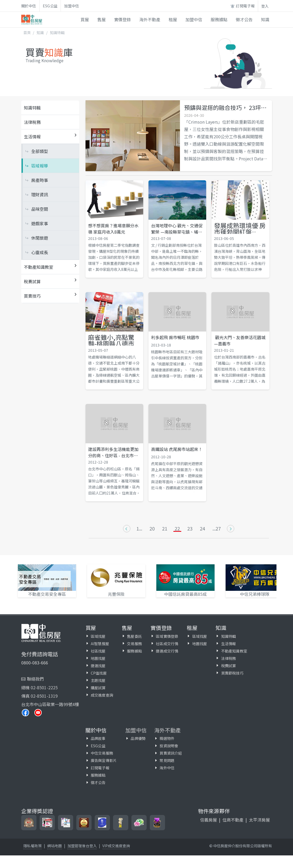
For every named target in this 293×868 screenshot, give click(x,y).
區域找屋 (98, 636)
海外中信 (167, 768)
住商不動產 (233, 820)
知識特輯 (57, 33)
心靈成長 (40, 252)
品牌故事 (98, 738)
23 (190, 529)
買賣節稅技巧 (232, 673)
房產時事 (40, 180)
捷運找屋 (98, 666)
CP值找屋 (99, 673)
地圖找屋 (98, 658)
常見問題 (167, 760)
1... (139, 529)
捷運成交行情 (167, 651)
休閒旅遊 (40, 238)
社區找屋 (98, 651)
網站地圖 (55, 846)
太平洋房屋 (259, 820)
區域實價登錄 (167, 636)
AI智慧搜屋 (100, 644)
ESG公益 (50, 6)
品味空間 (40, 209)
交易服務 (134, 644)
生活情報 (229, 644)
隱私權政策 (33, 846)
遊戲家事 (40, 223)
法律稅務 (32, 122)
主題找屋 (98, 680)
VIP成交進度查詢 (116, 846)
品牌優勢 (138, 738)
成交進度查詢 (102, 695)
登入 (265, 6)
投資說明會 (169, 746)
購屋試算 (98, 688)
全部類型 (40, 151)
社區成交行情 (167, 644)
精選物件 (167, 738)
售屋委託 (134, 636)
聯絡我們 (35, 679)
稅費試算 (229, 666)
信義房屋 (209, 820)
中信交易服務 (102, 753)
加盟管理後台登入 (82, 846)
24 (203, 529)
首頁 (27, 33)
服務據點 (134, 651)
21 (165, 529)
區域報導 (40, 166)
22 (177, 529)
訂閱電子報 (242, 6)
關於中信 (29, 6)
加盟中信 (71, 6)
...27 (217, 529)
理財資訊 (40, 194)
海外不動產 (168, 730)
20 (152, 529)
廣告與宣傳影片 (104, 760)
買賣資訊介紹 (171, 753)
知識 (40, 33)
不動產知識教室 (234, 651)
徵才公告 (98, 782)
